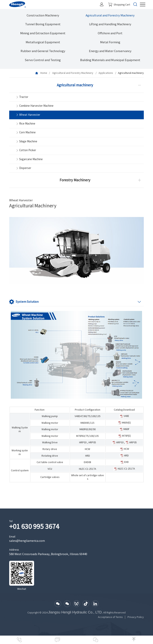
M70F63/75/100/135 (87, 436)
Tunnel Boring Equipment (43, 24)
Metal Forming (110, 42)
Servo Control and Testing (43, 60)
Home (44, 73)
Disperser (23, 168)
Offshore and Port (110, 33)
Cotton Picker (26, 150)
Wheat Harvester (28, 115)
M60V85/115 (87, 423)
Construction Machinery (43, 15)
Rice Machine (25, 124)
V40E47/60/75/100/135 (88, 416)
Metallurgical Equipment (43, 42)
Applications (106, 73)
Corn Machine (25, 133)
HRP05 (92, 442)
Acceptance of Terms (110, 617)
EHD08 (87, 462)
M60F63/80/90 (88, 429)
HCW (87, 449)
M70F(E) (126, 436)
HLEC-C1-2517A (88, 469)
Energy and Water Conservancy (110, 51)
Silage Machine (26, 142)
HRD (88, 456)
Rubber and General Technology (43, 51)
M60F (126, 429)
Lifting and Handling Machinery (110, 24)
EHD (126, 462)
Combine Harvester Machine (34, 106)
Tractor (22, 97)
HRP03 (83, 442)
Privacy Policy (136, 617)
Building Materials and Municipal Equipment (110, 60)
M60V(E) (126, 423)
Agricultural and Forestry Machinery (110, 15)
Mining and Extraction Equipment (43, 33)
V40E (126, 416)
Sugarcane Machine (29, 159)
